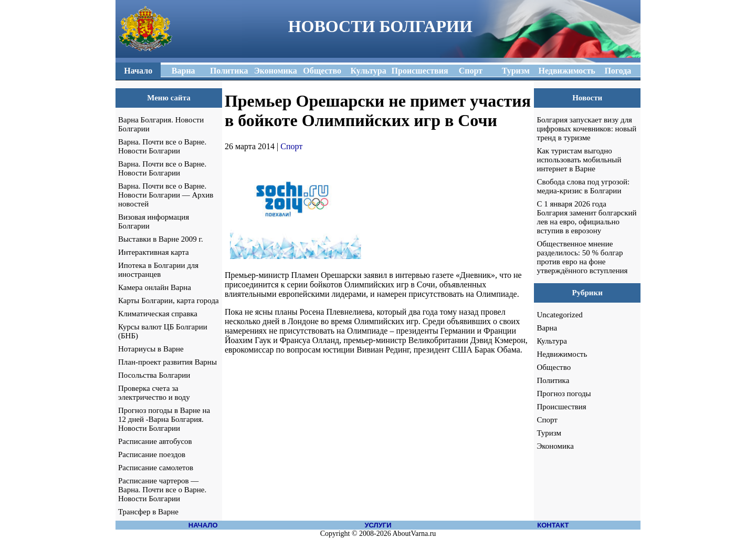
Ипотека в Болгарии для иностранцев (158, 270)
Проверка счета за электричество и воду (154, 393)
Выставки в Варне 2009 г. (161, 239)
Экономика (555, 446)
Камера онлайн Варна (155, 287)
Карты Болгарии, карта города (169, 301)
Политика (553, 380)
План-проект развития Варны (167, 362)
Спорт (291, 146)
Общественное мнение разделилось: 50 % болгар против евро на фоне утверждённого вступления (582, 257)
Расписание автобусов (155, 441)
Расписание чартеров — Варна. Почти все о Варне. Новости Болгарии (162, 490)
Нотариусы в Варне (151, 349)
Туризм (549, 433)
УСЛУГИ (378, 525)
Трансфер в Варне (148, 512)
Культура (552, 341)
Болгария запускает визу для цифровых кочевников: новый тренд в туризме (586, 129)
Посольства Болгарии (154, 375)
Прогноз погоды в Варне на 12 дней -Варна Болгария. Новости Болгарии (164, 419)
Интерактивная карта (154, 252)
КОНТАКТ (553, 525)
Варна (547, 328)
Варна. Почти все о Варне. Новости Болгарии (162, 146)
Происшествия (561, 407)
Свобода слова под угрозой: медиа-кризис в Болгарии (583, 186)
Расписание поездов (152, 454)
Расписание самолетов (156, 468)
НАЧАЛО (203, 525)
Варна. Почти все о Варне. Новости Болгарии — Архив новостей (166, 195)
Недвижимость (562, 354)
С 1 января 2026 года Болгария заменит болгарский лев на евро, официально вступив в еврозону (586, 217)
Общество (554, 367)
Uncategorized (559, 315)
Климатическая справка (158, 314)
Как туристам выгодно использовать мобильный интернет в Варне (579, 160)
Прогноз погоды (564, 394)
